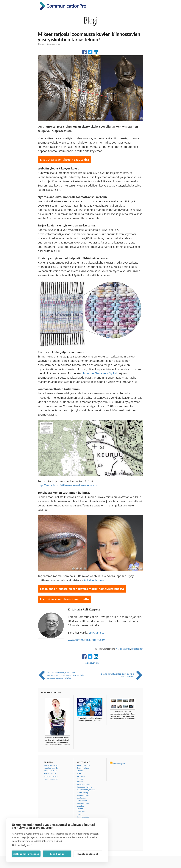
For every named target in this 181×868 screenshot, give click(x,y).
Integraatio (81, 776)
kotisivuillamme (94, 580)
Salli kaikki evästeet (26, 854)
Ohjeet (79, 814)
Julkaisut (80, 782)
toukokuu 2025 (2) (51, 776)
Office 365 (81, 811)
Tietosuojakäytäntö (22, 845)
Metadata (80, 806)
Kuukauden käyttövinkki (86, 790)
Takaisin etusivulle (91, 663)
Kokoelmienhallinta (84, 787)
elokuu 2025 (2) (50, 773)
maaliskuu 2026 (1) (51, 765)
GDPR (79, 773)
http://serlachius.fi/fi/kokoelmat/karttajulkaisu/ (68, 485)
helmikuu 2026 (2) (51, 768)
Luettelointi (81, 798)
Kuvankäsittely (137, 649)
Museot (80, 809)
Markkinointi (82, 801)
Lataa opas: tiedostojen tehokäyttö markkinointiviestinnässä (82, 589)
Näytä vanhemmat (51, 779)
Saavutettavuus (83, 817)
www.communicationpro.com (87, 640)
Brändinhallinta (83, 768)
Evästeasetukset (88, 854)
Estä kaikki (57, 854)
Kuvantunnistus (83, 795)
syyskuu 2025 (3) (50, 771)
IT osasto (80, 779)
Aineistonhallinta (123, 649)
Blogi (91, 20)
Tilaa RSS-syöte (119, 763)
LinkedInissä (97, 632)
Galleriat (80, 771)
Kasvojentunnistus (84, 784)
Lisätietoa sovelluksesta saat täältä (64, 160)
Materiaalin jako (83, 803)
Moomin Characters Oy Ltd (100, 373)
